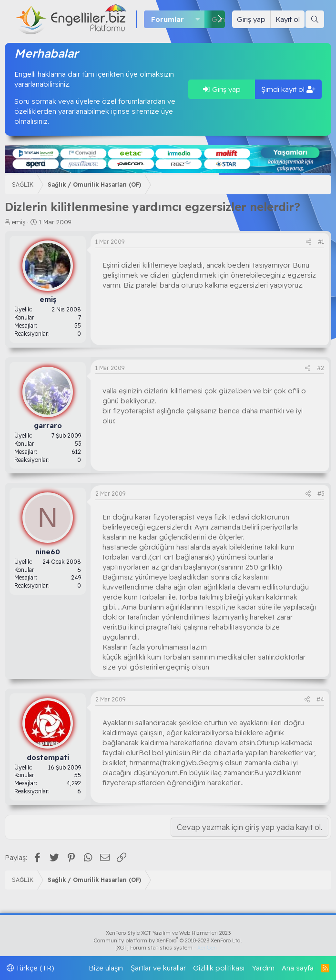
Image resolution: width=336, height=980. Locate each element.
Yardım (263, 968)
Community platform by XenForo (168, 940)
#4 (320, 699)
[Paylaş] (309, 242)
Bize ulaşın (106, 968)
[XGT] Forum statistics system (168, 948)
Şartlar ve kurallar (158, 968)
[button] (198, 19)
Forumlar (168, 19)
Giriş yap (222, 89)
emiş (19, 222)
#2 (321, 368)
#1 (321, 242)
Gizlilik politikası (219, 968)
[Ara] (315, 19)
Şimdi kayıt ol (288, 89)
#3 (321, 494)
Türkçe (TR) (31, 968)
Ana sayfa (298, 968)
